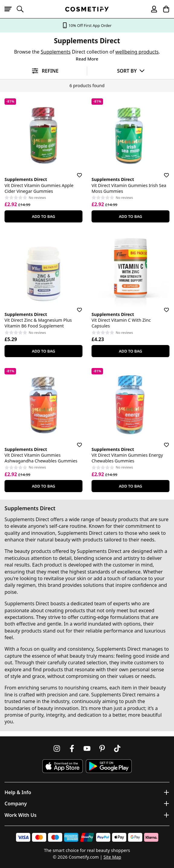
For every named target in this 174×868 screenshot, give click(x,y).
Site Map (112, 857)
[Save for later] (75, 172)
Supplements (56, 52)
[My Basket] (163, 9)
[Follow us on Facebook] (72, 748)
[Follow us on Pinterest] (102, 748)
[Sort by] (131, 71)
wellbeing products (137, 52)
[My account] (151, 9)
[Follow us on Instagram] (57, 748)
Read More (87, 59)
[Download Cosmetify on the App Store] (63, 766)
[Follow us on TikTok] (117, 748)
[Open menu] (11, 9)
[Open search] (23, 9)
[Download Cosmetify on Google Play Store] (109, 766)
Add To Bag (43, 216)
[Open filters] (43, 71)
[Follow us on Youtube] (87, 748)
